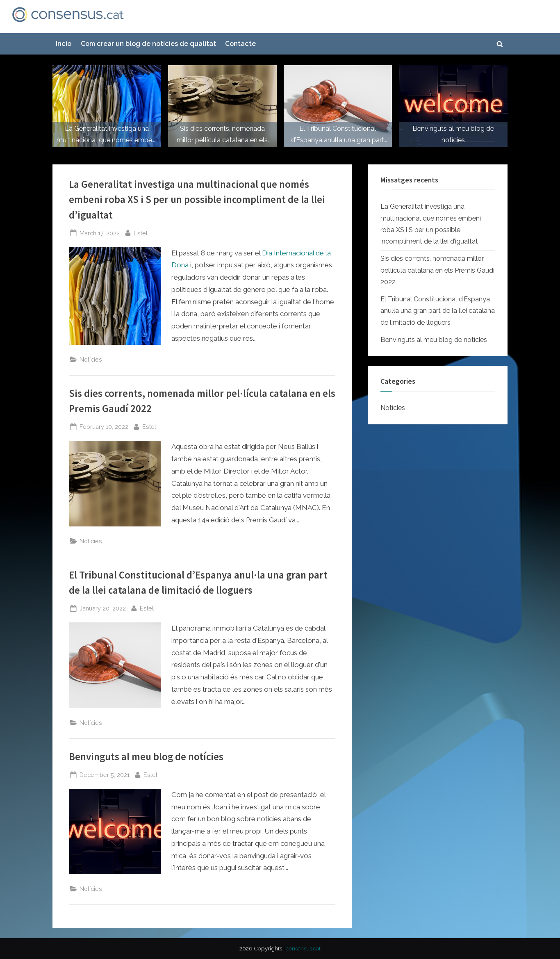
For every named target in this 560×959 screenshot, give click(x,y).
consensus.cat (303, 948)
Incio (64, 44)
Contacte (240, 44)
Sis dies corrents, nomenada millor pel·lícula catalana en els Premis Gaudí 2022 (437, 270)
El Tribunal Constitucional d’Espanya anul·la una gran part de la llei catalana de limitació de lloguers (438, 311)
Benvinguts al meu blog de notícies (146, 757)
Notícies (91, 359)
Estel (141, 232)
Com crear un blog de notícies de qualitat (148, 44)
